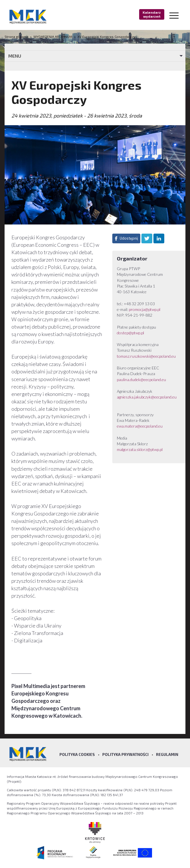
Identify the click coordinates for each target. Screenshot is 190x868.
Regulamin (167, 754)
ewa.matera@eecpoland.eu (140, 426)
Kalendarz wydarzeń (152, 14)
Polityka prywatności (125, 754)
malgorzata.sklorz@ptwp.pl (140, 449)
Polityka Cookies (77, 754)
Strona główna (17, 37)
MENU (15, 56)
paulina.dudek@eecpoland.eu (141, 380)
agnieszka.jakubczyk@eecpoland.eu (147, 397)
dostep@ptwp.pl (130, 333)
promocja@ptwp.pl (145, 309)
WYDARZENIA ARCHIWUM (53, 37)
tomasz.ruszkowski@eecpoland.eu (146, 356)
